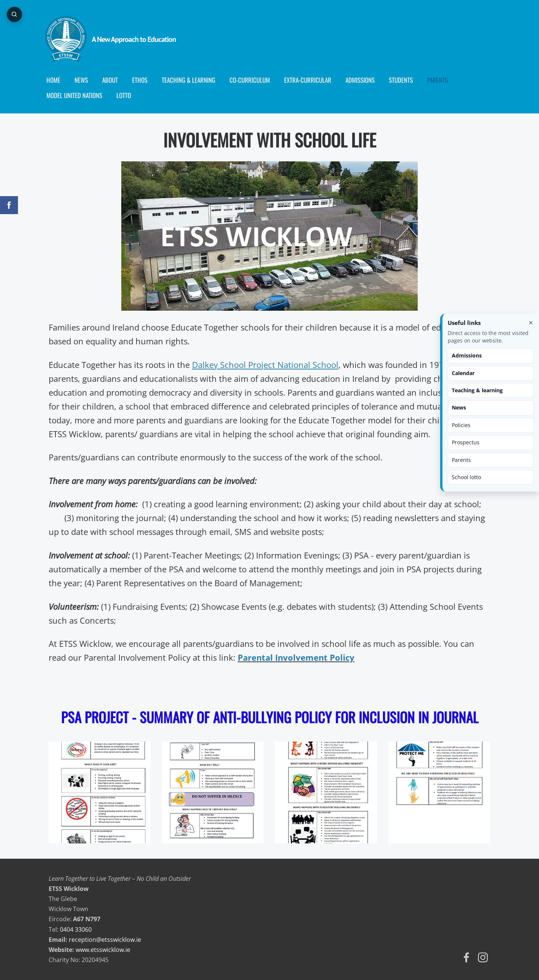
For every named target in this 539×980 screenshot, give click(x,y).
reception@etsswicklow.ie (105, 940)
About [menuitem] (113, 80)
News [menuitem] (85, 80)
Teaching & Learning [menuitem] (192, 80)
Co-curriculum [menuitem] (253, 80)
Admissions (467, 355)
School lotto (466, 477)
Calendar (463, 373)
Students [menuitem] (404, 80)
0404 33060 (76, 929)
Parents (461, 460)
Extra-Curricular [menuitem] (311, 80)
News (459, 407)
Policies (461, 425)
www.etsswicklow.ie (103, 950)
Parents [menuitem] (441, 80)
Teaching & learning (477, 390)
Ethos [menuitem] (143, 80)
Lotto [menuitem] (127, 95)
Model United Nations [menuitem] (78, 95)
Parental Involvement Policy (296, 658)
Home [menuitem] (57, 80)
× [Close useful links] (531, 323)
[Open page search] (15, 15)
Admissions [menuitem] (363, 80)
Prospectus (466, 442)
